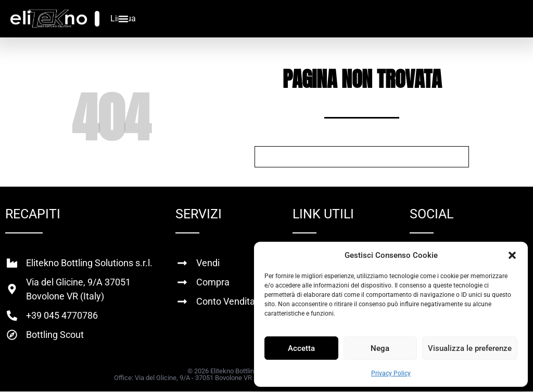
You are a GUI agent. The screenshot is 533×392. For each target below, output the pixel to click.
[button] (512, 255)
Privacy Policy (391, 373)
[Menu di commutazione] (123, 19)
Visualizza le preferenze (470, 348)
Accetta (301, 348)
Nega (380, 348)
